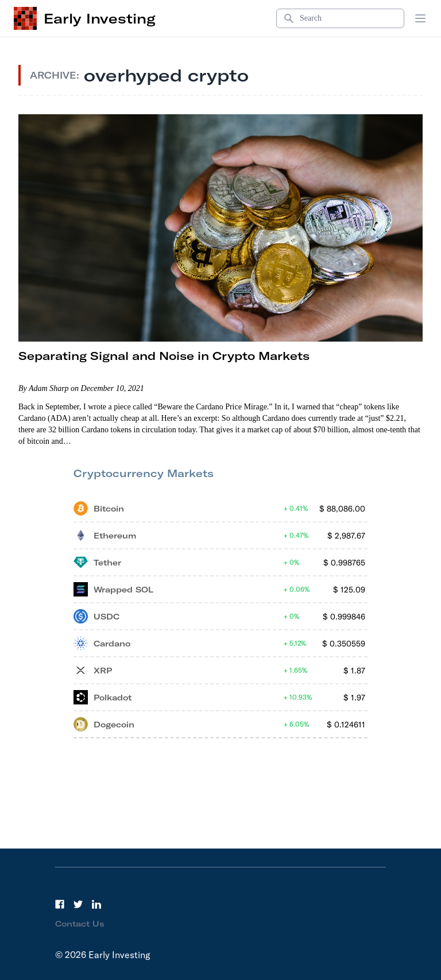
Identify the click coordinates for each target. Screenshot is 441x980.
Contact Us (80, 924)
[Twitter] (78, 904)
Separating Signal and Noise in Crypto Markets (164, 356)
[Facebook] (60, 904)
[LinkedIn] (96, 904)
